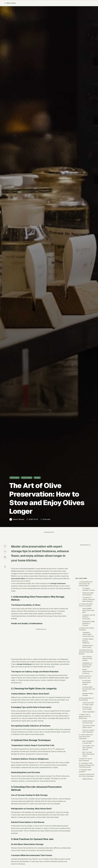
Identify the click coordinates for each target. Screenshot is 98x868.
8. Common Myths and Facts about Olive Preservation (86, 771)
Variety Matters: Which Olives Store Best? (88, 645)
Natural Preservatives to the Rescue (88, 706)
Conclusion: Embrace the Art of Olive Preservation (87, 809)
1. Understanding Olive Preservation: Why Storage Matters (86, 618)
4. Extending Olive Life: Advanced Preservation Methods (86, 686)
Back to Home (10, 3)
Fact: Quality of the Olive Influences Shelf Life (88, 782)
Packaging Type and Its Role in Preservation (89, 651)
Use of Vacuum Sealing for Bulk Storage (87, 693)
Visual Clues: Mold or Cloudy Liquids (88, 738)
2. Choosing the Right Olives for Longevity (86, 639)
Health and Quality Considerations (88, 628)
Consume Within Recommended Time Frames (89, 723)
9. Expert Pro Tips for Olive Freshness (85, 794)
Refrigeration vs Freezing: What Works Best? (87, 699)
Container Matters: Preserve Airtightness (88, 675)
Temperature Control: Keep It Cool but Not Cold (88, 669)
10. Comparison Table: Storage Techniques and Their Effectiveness (86, 799)
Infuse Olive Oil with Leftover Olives (89, 761)
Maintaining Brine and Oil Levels (88, 681)
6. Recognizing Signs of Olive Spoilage (86, 733)
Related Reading (87, 813)
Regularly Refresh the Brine (88, 729)
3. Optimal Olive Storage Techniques (86, 663)
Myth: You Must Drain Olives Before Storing (88, 788)
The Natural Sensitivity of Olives (89, 623)
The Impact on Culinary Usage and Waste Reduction (88, 634)
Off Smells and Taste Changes (87, 742)
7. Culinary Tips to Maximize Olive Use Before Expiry (85, 751)
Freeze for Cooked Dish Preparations (88, 765)
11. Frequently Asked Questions (85, 805)
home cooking (27, 592)
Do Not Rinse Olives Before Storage (87, 717)
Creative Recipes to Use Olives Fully (88, 756)
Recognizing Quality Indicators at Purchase (89, 658)
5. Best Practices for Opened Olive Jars (85, 711)
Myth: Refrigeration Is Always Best (88, 776)
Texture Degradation (89, 746)
